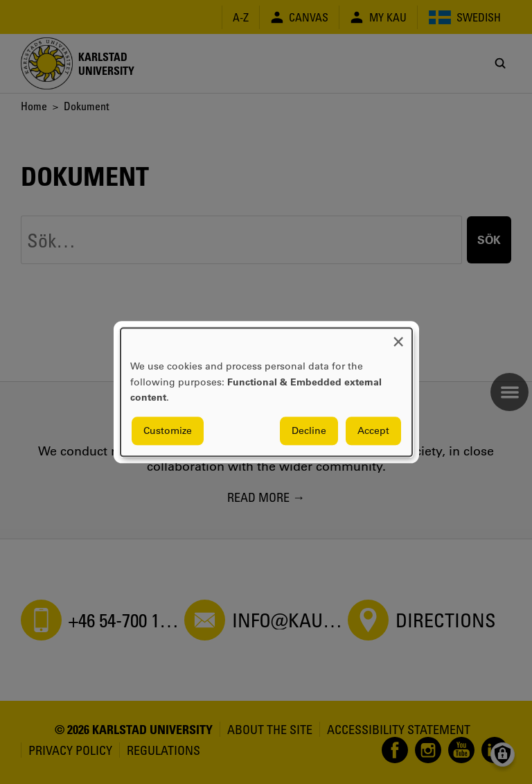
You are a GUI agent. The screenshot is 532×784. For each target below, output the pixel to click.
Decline (309, 430)
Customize (168, 430)
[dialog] (266, 392)
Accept (373, 430)
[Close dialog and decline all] (398, 337)
